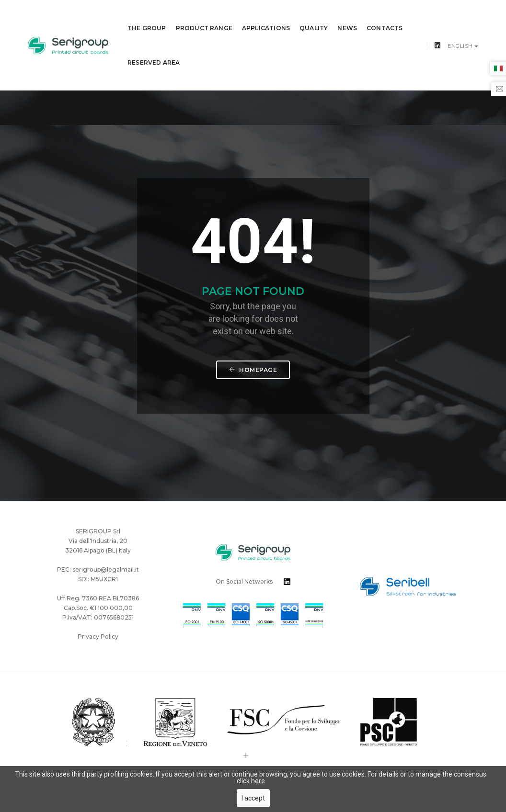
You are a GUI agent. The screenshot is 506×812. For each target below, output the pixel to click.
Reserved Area (154, 51)
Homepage (253, 315)
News (347, 17)
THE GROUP (147, 17)
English (461, 35)
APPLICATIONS (266, 17)
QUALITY (314, 17)
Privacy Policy (98, 549)
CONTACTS (385, 17)
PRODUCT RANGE (204, 17)
